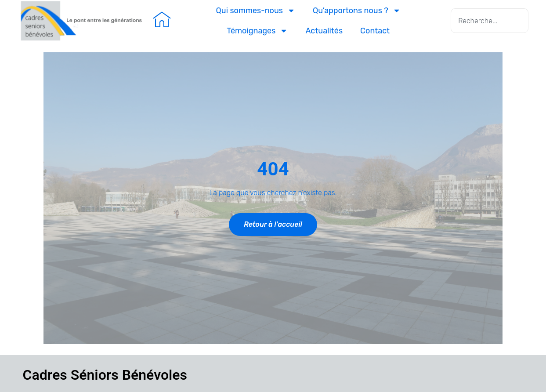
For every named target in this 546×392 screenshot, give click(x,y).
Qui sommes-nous (256, 11)
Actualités (324, 31)
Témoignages (257, 31)
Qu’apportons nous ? (357, 11)
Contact (375, 31)
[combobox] (490, 21)
